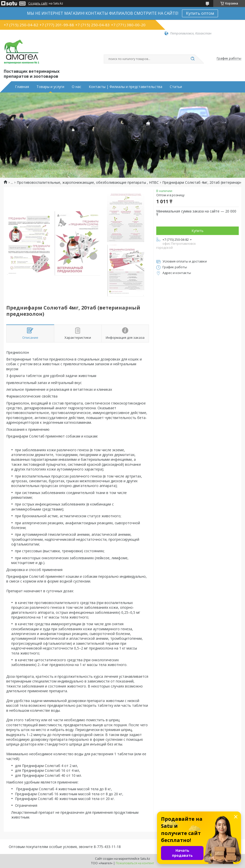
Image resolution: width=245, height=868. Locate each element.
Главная (22, 87)
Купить (197, 231)
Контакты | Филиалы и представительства (125, 87)
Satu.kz (145, 859)
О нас (76, 87)
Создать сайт (38, 3)
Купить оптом (200, 13)
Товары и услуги (50, 87)
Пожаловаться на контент (135, 863)
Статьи (176, 87)
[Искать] (192, 59)
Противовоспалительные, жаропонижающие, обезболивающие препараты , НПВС (88, 182)
